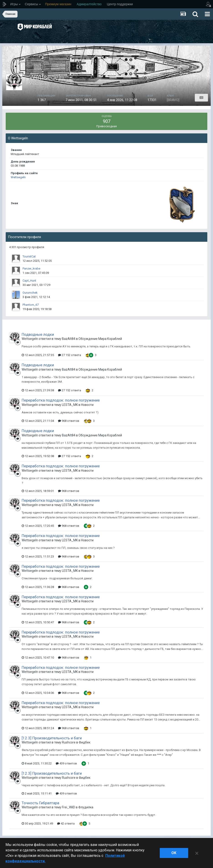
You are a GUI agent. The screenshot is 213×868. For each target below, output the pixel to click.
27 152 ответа (70, 355)
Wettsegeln (18, 177)
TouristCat (29, 256)
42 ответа (66, 823)
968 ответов (69, 421)
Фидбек (85, 742)
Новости (87, 405)
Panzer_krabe (31, 269)
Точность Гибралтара (40, 803)
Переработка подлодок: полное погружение (61, 400)
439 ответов (66, 763)
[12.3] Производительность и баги (52, 738)
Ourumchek (30, 293)
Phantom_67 (31, 305)
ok (174, 853)
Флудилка (86, 807)
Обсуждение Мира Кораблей (100, 339)
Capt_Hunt (29, 281)
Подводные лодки (38, 334)
